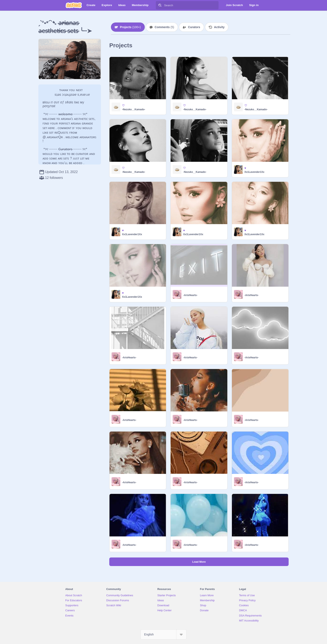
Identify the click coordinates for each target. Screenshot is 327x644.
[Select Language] (163, 634)
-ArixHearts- (190, 295)
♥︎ (245, 168)
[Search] (160, 5)
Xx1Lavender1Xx (254, 172)
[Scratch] (74, 5)
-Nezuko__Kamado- (134, 109)
